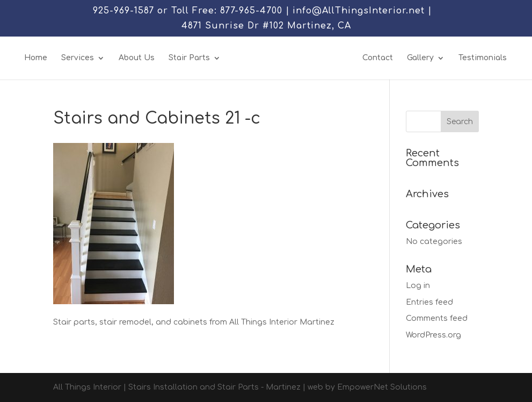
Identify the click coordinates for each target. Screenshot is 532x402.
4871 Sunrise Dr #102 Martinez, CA (266, 26)
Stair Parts (189, 58)
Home (36, 58)
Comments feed (437, 318)
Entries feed (429, 302)
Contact (378, 58)
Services (78, 58)
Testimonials (483, 58)
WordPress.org (433, 335)
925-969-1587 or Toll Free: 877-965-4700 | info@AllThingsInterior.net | (262, 11)
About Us (137, 58)
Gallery (420, 58)
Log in (418, 286)
